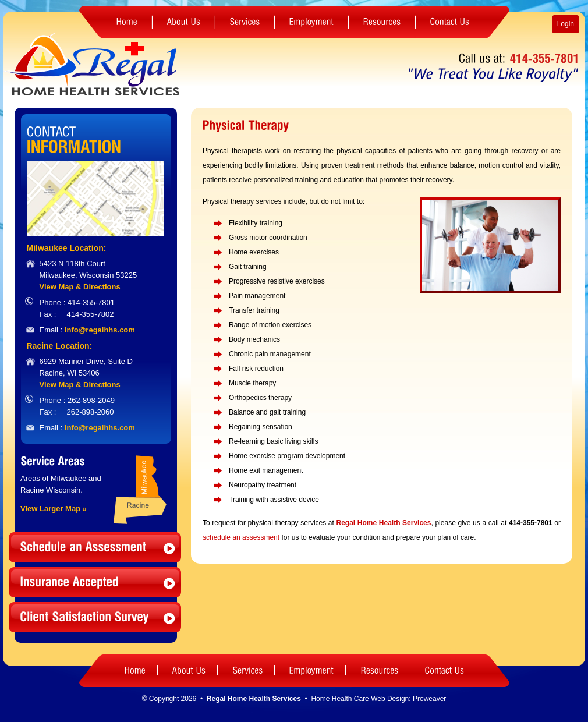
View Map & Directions (80, 287)
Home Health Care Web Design (360, 699)
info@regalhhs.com (100, 330)
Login (566, 24)
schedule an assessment (241, 537)
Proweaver (429, 699)
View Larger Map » (54, 509)
